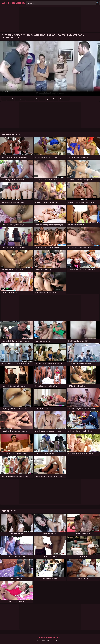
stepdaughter (64, 99)
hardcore (30, 99)
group (49, 99)
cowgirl (42, 99)
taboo (55, 99)
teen (4, 99)
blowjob (11, 99)
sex (17, 99)
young (22, 99)
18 (36, 99)
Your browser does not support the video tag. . (50, 68)
